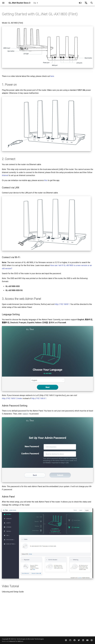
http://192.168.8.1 (62, 304)
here (52, 76)
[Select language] (86, 3)
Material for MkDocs (16, 641)
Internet (5, 175)
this (46, 180)
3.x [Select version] (35, 3)
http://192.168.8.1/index (12, 398)
